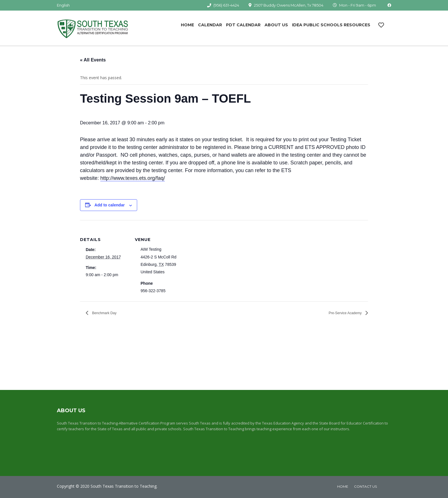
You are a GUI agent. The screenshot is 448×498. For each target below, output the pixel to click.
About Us (276, 25)
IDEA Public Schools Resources (331, 25)
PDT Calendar (243, 25)
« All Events (93, 60)
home (343, 486)
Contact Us (365, 486)
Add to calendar (110, 205)
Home (187, 25)
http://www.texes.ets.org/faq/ (133, 178)
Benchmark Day (104, 313)
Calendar (210, 25)
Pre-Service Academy (346, 313)
